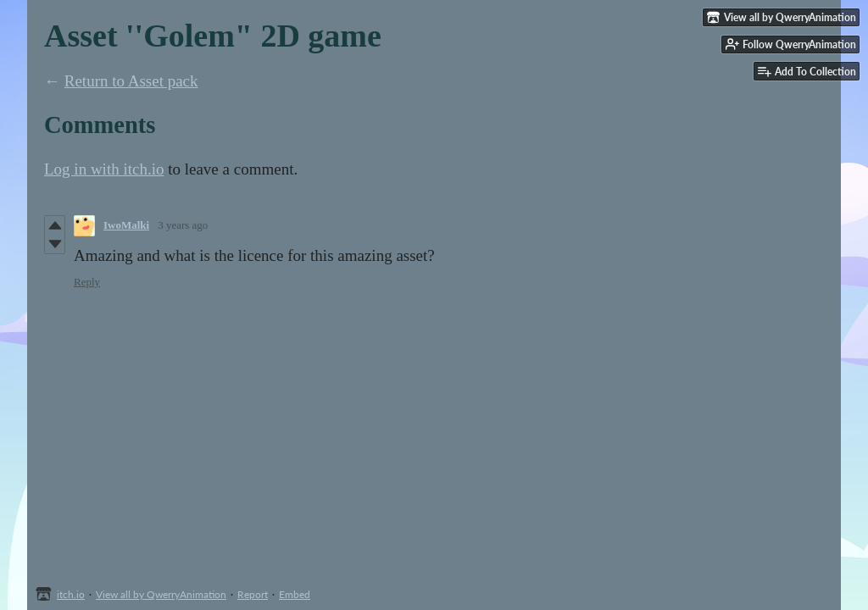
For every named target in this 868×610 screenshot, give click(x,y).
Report (253, 594)
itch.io (71, 594)
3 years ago (183, 225)
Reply (87, 282)
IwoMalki (126, 225)
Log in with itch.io (104, 169)
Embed (295, 594)
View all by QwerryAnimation (161, 594)
